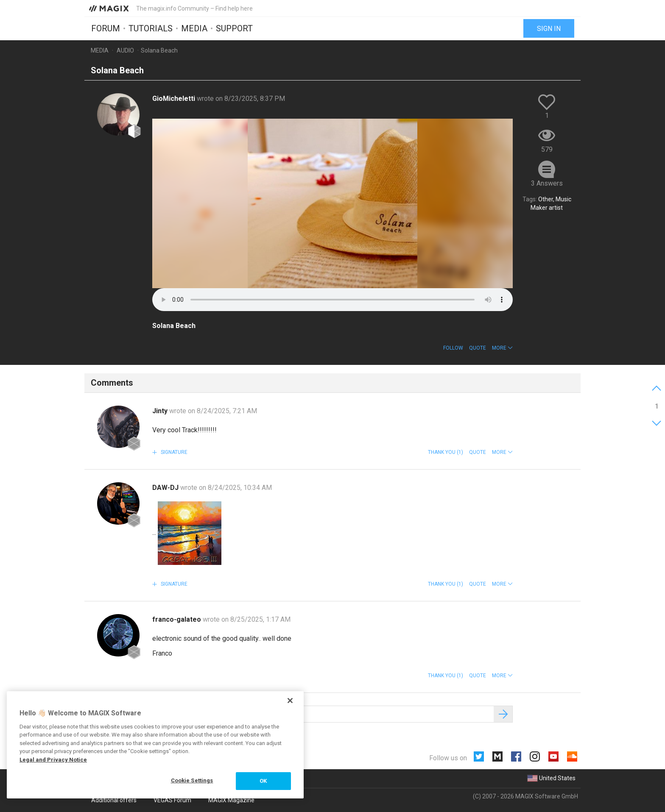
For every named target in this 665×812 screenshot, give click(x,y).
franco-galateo (177, 619)
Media (194, 28)
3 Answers (547, 183)
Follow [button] (453, 348)
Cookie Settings (192, 780)
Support (234, 28)
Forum (106, 28)
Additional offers (114, 800)
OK (263, 781)
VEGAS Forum (172, 800)
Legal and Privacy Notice (53, 760)
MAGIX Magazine (231, 800)
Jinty (161, 411)
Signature (173, 452)
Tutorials (151, 28)
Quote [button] (478, 348)
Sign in (549, 29)
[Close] (290, 701)
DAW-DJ (166, 488)
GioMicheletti (175, 99)
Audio (125, 50)
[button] (502, 348)
